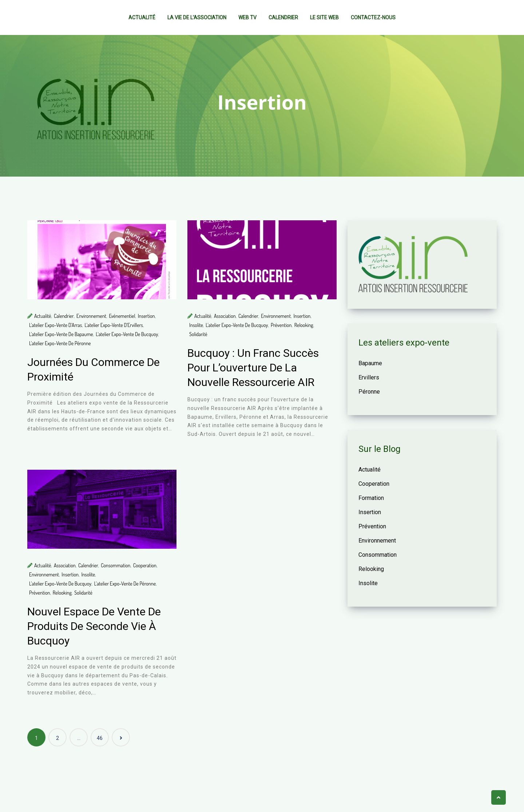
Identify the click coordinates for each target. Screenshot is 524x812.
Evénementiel (122, 316)
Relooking (304, 325)
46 (100, 738)
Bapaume (370, 363)
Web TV (247, 17)
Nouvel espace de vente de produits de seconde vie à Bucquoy (94, 626)
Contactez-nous (373, 17)
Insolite (196, 325)
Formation (371, 498)
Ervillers (369, 377)
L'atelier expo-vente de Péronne (60, 343)
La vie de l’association (197, 17)
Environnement (91, 316)
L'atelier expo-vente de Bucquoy (127, 334)
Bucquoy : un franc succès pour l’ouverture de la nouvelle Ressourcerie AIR (253, 368)
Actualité (142, 17)
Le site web (324, 17)
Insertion (146, 316)
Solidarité (198, 334)
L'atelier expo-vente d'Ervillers (114, 325)
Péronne (369, 392)
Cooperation (145, 565)
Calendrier (283, 17)
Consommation (116, 565)
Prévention (281, 325)
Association (225, 316)
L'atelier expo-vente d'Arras (55, 325)
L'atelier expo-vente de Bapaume (61, 334)
